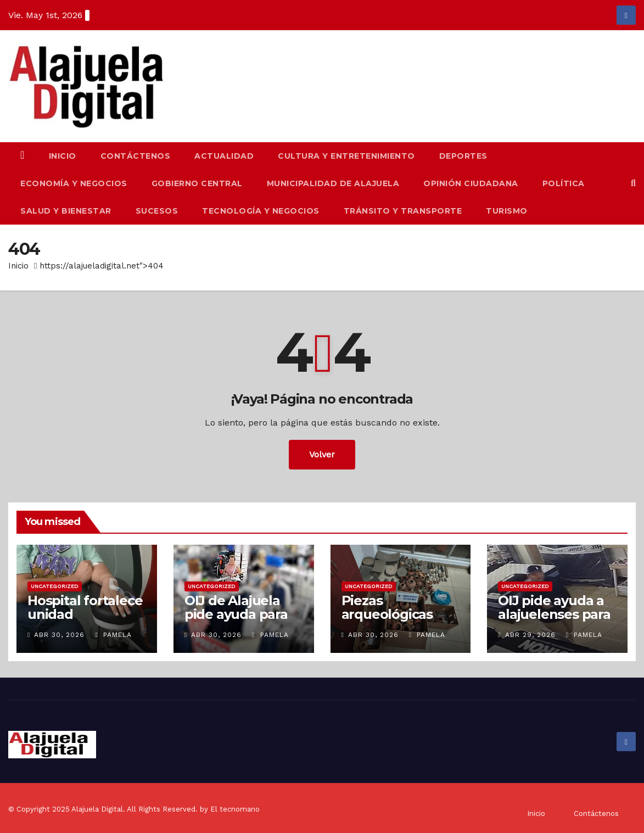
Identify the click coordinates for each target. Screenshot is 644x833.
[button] (633, 183)
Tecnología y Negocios (261, 211)
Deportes (463, 156)
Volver (322, 454)
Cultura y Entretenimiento (346, 156)
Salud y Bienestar (66, 211)
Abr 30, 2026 (59, 635)
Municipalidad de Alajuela (333, 183)
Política (564, 183)
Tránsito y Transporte (403, 211)
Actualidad (224, 156)
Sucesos (157, 211)
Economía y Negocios (74, 183)
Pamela (113, 635)
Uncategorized (55, 586)
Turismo (507, 211)
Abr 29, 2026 (530, 635)
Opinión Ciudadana (471, 183)
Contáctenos (136, 156)
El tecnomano (235, 809)
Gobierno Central (197, 183)
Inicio (63, 156)
